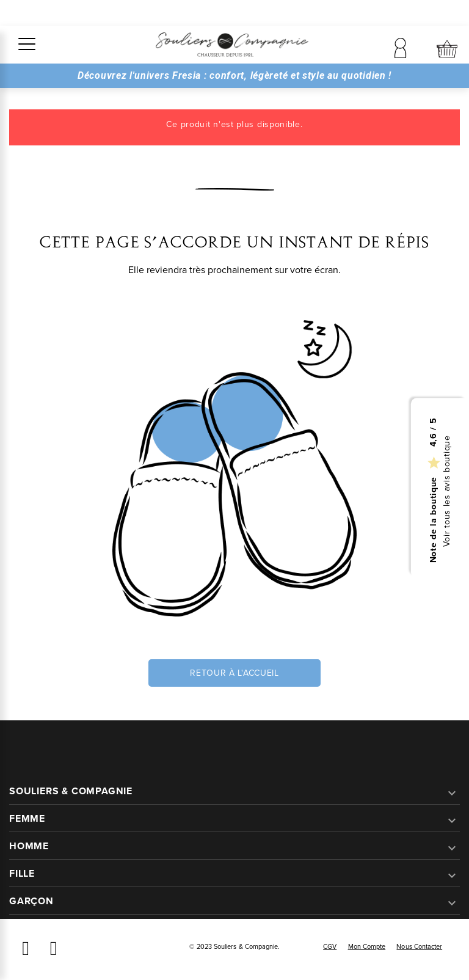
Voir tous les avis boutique (447, 491)
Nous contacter (419, 946)
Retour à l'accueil (234, 673)
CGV (330, 946)
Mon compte (367, 946)
